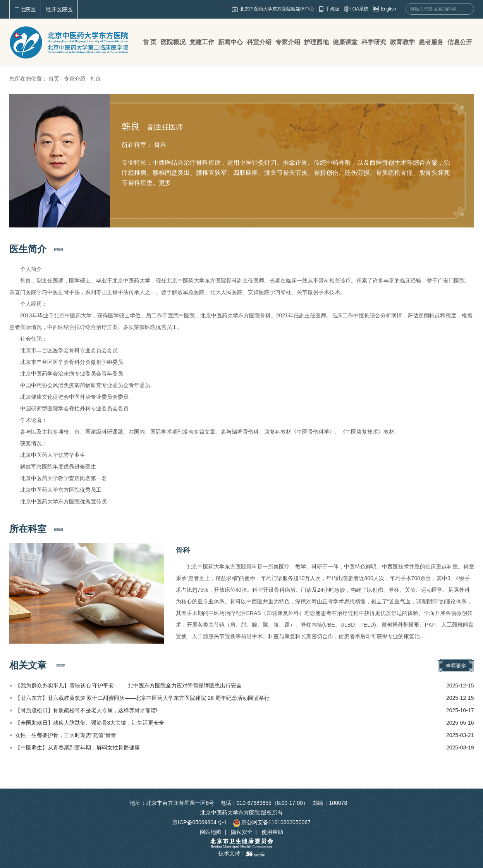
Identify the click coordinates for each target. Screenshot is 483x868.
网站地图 (211, 832)
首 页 (150, 42)
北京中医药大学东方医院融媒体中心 (277, 9)
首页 (54, 79)
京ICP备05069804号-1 (199, 822)
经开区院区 (59, 9)
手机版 (332, 9)
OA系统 (360, 9)
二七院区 (25, 9)
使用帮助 (272, 832)
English (388, 9)
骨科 (183, 550)
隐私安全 (242, 832)
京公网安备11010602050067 (272, 822)
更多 (165, 183)
